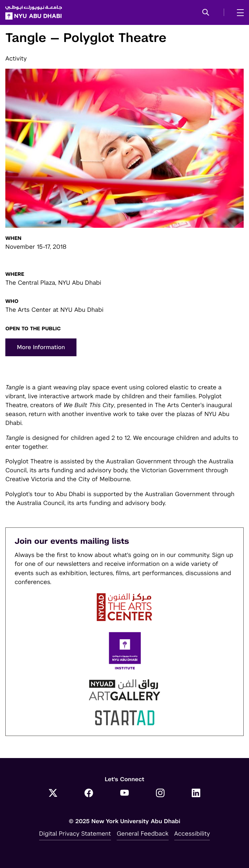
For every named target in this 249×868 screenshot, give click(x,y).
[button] (206, 13)
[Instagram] (160, 794)
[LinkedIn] (196, 794)
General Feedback (143, 833)
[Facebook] (89, 794)
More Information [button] (41, 347)
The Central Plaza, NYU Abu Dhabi (53, 283)
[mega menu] (238, 12)
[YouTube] (125, 794)
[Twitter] (53, 794)
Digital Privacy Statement (75, 833)
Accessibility (192, 833)
